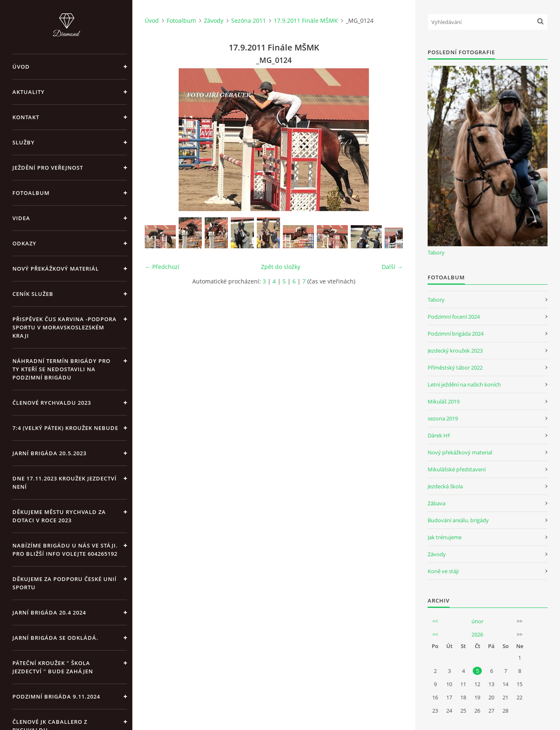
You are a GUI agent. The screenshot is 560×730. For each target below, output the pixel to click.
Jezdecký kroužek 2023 (455, 351)
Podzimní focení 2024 (454, 317)
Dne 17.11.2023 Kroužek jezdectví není (65, 483)
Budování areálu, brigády (458, 520)
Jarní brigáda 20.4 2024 (49, 612)
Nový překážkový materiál (56, 269)
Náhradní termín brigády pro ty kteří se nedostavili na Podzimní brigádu (61, 369)
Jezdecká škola (445, 486)
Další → (392, 267)
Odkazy (24, 243)
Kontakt (26, 117)
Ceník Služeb (33, 294)
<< (435, 621)
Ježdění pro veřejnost (48, 168)
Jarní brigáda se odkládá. (55, 638)
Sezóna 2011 (249, 20)
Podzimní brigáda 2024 (456, 334)
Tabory (436, 252)
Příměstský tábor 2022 (455, 367)
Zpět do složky (281, 267)
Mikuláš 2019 (444, 401)
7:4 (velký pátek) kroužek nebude (65, 428)
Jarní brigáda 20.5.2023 (49, 453)
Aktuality (29, 92)
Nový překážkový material (460, 452)
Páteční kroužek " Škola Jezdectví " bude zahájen (53, 667)
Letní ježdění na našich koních (464, 384)
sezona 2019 (443, 418)
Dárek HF (439, 435)
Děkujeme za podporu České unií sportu (65, 583)
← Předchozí (162, 267)
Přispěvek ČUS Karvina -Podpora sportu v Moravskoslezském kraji (65, 327)
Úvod (21, 67)
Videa (21, 218)
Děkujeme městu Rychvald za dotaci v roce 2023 (59, 516)
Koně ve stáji (443, 571)
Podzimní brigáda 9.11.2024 (56, 696)
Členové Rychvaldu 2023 (52, 403)
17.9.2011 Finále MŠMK (306, 20)
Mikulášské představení (457, 469)
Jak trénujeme (445, 537)
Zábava (437, 503)
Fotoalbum (31, 193)
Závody (214, 20)
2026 (477, 634)
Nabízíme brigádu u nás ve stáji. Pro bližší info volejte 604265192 (65, 550)
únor (477, 621)
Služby (24, 142)
